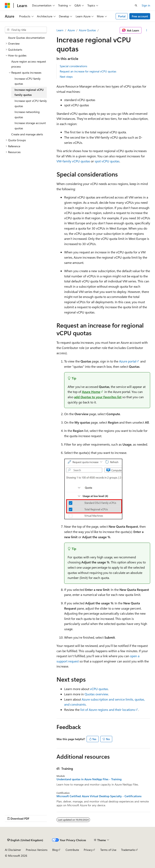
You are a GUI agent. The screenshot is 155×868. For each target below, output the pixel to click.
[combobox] (26, 30)
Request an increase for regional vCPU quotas (88, 71)
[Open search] (136, 5)
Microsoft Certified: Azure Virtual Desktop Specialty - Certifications (99, 796)
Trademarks (128, 850)
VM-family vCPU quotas (73, 161)
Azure (71, 30)
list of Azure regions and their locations (108, 710)
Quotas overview (96, 694)
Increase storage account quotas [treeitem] (30, 126)
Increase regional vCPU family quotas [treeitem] (29, 92)
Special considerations (73, 66)
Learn (60, 30)
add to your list (98, 397)
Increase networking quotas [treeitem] (27, 114)
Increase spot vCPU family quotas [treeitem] (31, 103)
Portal (122, 16)
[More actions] (147, 30)
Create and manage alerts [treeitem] (27, 134)
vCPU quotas (99, 689)
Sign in (146, 5)
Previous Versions (37, 850)
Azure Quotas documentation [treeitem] (26, 38)
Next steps (66, 77)
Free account (140, 16)
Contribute (72, 850)
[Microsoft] (7, 5)
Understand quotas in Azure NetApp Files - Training (89, 779)
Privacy (88, 850)
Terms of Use (108, 850)
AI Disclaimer (13, 850)
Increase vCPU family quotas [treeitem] (28, 81)
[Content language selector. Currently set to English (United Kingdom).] (25, 840)
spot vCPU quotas (107, 161)
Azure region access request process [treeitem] (29, 64)
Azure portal (128, 361)
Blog (55, 850)
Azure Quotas (87, 30)
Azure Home (91, 392)
